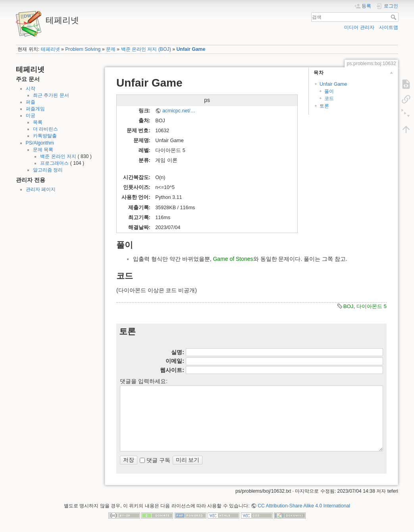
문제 (111, 49)
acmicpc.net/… (179, 111)
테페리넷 (50, 49)
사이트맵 (389, 27)
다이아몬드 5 (372, 306)
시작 (31, 89)
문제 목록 (43, 150)
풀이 (329, 91)
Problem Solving (83, 49)
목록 (38, 122)
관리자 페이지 (41, 189)
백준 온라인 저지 (58, 156)
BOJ (349, 306)
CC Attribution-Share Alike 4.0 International (304, 506)
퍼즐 (31, 102)
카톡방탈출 (45, 136)
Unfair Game (191, 49)
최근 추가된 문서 (51, 95)
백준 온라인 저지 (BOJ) (146, 49)
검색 (394, 17)
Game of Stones (233, 259)
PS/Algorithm (40, 143)
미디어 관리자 (359, 27)
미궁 (31, 116)
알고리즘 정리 (48, 170)
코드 (329, 98)
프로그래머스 (54, 163)
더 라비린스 (45, 129)
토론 (324, 106)
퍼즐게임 (35, 109)
